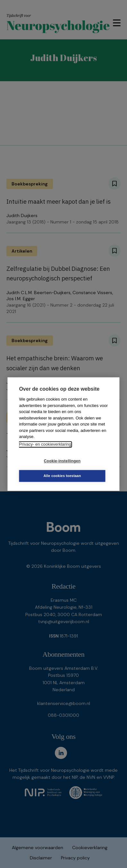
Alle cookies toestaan (62, 476)
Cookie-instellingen (62, 461)
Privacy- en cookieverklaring (45, 444)
